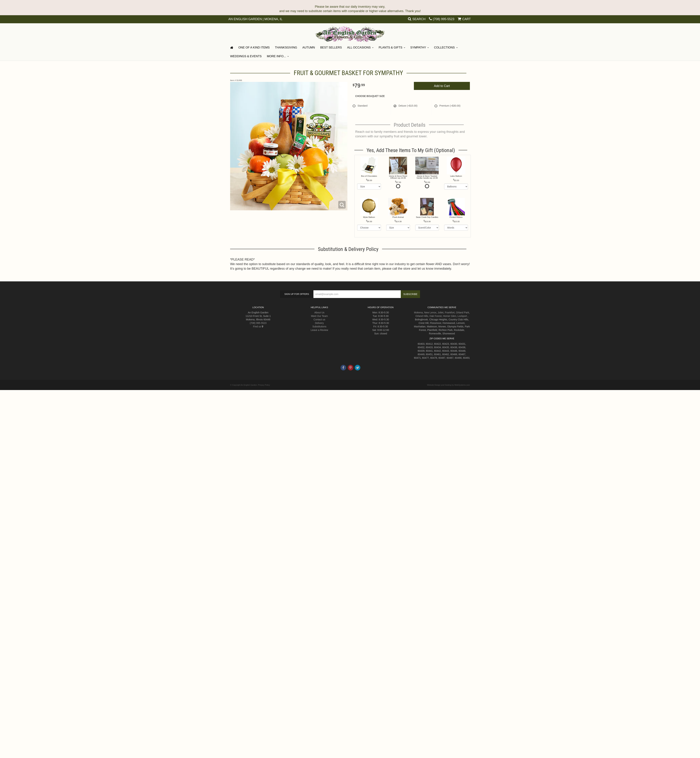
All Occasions (359, 48)
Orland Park (463, 313)
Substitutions (319, 327)
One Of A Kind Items (254, 48)
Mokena (418, 313)
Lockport (462, 316)
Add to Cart (442, 86)
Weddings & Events (246, 56)
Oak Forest (435, 316)
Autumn (309, 48)
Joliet (441, 313)
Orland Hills (422, 316)
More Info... (276, 56)
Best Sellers (331, 48)
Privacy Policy (264, 385)
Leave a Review (319, 330)
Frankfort (450, 313)
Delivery (319, 323)
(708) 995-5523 (444, 19)
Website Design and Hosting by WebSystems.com (448, 385)
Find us (258, 327)
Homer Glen (449, 316)
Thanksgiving (286, 48)
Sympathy (418, 48)
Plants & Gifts (391, 48)
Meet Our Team (319, 316)
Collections (444, 48)
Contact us (319, 320)
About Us (319, 313)
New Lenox (430, 313)
